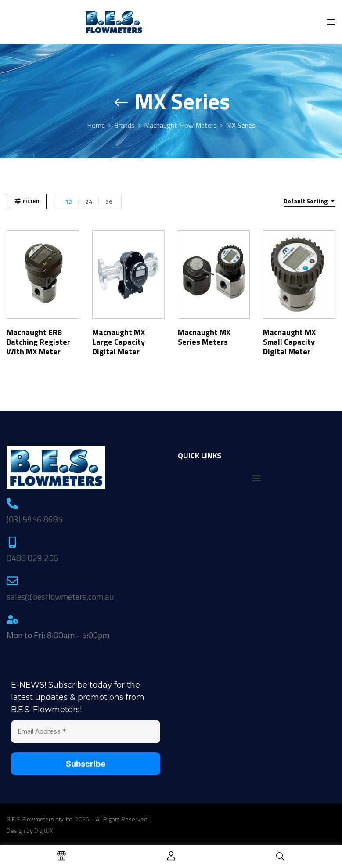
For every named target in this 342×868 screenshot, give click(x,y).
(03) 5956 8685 (35, 519)
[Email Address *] (86, 732)
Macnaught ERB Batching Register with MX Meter (38, 342)
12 (68, 201)
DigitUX (44, 830)
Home (96, 125)
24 (89, 201)
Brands (124, 125)
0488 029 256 (32, 558)
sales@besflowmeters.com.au (60, 596)
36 (109, 201)
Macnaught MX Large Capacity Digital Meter (119, 342)
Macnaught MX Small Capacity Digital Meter (289, 342)
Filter (31, 201)
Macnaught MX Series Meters (204, 337)
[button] (257, 478)
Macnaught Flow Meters (180, 125)
